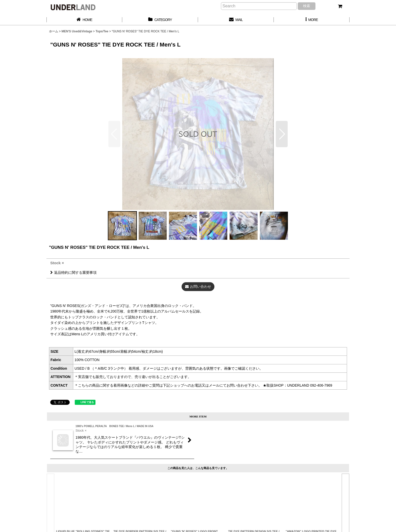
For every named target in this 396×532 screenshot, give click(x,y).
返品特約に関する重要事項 (73, 273)
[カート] (340, 6)
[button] (312, 20)
